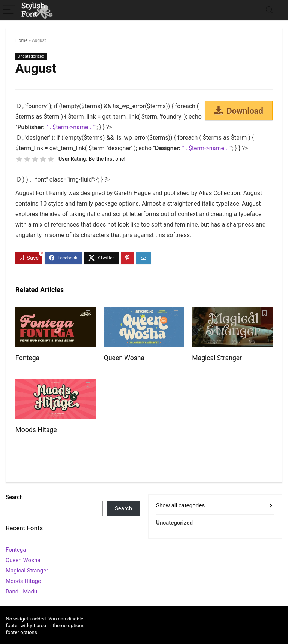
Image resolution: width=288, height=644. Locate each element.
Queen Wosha (124, 358)
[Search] (270, 10)
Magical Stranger (217, 358)
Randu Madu (21, 592)
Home (21, 40)
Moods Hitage (36, 430)
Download (239, 111)
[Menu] (9, 10)
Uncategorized (31, 56)
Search (14, 497)
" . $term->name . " (70, 127)
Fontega (27, 358)
